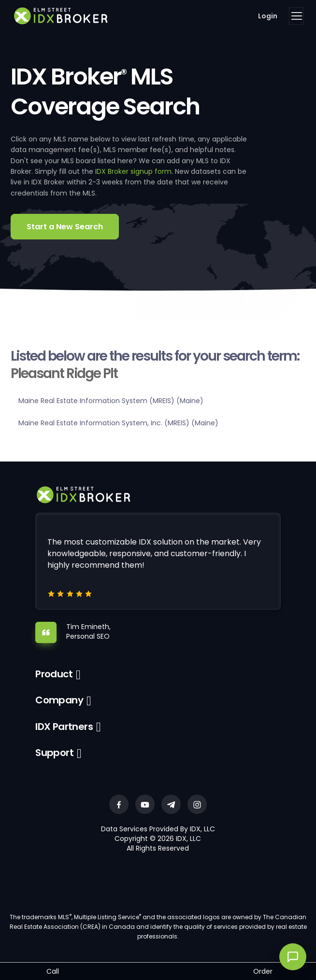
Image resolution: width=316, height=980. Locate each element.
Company (59, 700)
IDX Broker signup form (133, 171)
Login (268, 16)
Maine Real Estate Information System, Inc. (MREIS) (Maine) (118, 423)
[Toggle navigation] (296, 16)
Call (53, 971)
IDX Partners (64, 727)
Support (54, 753)
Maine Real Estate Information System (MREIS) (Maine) (111, 401)
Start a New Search (65, 227)
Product (54, 674)
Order (263, 971)
